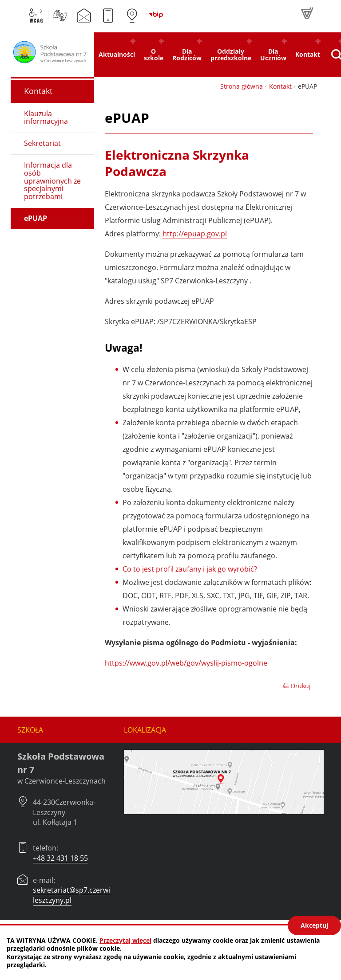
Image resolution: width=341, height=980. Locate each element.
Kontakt (280, 86)
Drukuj (297, 686)
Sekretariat (42, 143)
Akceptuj (314, 925)
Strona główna (242, 86)
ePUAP (36, 218)
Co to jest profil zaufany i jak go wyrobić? (190, 569)
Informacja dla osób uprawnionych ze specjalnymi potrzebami (52, 180)
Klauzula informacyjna (46, 118)
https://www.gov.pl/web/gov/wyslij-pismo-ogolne (186, 663)
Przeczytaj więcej (125, 940)
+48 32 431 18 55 (60, 858)
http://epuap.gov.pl (195, 234)
